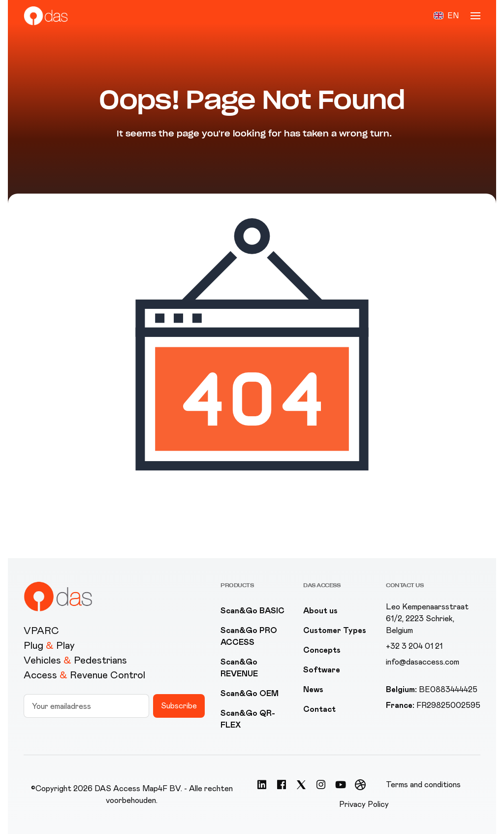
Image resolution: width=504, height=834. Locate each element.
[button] (446, 16)
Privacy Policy (364, 804)
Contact (319, 709)
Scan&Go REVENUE (239, 668)
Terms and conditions (423, 784)
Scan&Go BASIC (252, 611)
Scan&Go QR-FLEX (248, 719)
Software (322, 670)
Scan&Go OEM (250, 693)
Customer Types (335, 630)
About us (320, 611)
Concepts (322, 650)
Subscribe (179, 706)
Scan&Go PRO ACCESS (249, 636)
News (313, 689)
